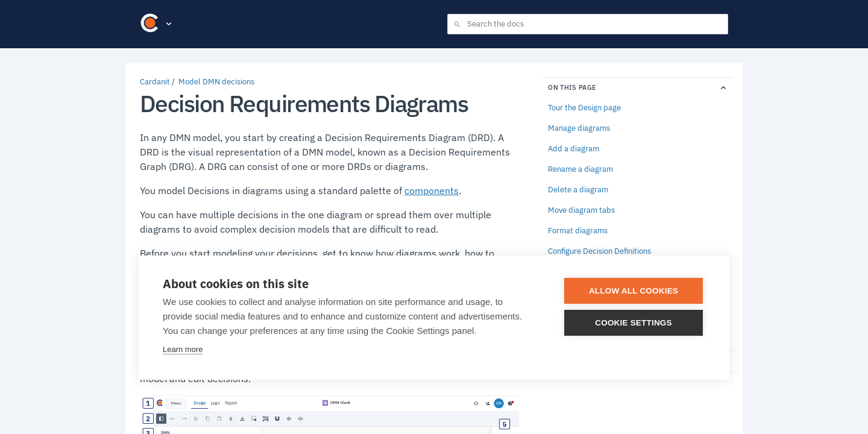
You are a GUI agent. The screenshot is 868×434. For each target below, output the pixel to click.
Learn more (183, 349)
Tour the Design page (584, 108)
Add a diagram (574, 149)
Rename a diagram (580, 169)
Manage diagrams (579, 128)
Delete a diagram (578, 190)
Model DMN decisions (216, 82)
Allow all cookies (634, 291)
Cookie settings (634, 323)
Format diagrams (578, 231)
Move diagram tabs (581, 210)
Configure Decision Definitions (599, 251)
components (432, 190)
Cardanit (155, 82)
